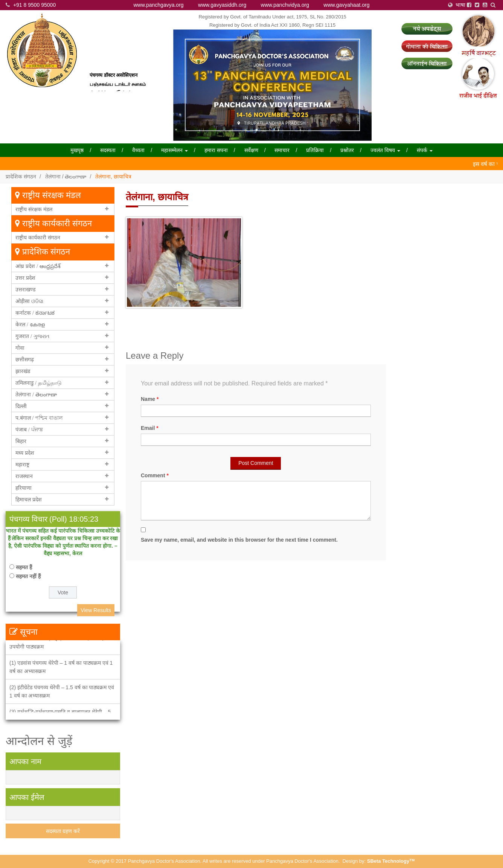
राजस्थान (24, 476)
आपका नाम (25, 761)
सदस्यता (108, 150)
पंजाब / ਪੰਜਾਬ (29, 429)
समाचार (282, 150)
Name (150, 399)
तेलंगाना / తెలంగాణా (66, 177)
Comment (155, 475)
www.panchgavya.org (159, 5)
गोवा (20, 348)
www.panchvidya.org (285, 5)
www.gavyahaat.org (346, 5)
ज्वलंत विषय (385, 150)
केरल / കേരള (30, 324)
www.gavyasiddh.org (222, 5)
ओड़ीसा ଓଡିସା (29, 301)
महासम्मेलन (175, 150)
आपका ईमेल (27, 797)
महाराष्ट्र (22, 464)
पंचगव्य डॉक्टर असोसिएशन (114, 79)
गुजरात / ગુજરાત (32, 336)
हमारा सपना (216, 150)
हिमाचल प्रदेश (29, 499)
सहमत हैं (24, 567)
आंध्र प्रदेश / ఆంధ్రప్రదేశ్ (38, 266)
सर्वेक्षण (251, 150)
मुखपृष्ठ (77, 150)
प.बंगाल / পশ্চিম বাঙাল (39, 418)
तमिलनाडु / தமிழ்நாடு (39, 383)
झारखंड (23, 371)
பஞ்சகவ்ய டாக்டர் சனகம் (118, 88)
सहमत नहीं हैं (28, 576)
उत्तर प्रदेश (25, 278)
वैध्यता (138, 150)
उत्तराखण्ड (25, 289)
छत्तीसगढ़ (25, 359)
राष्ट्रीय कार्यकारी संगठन (38, 238)
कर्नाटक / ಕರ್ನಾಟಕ (35, 313)
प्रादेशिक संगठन (21, 177)
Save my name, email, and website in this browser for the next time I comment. (239, 540)
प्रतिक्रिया (315, 150)
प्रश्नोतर (347, 150)
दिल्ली (21, 406)
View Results (96, 610)
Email (150, 428)
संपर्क (425, 150)
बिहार (21, 441)
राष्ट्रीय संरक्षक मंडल (34, 209)
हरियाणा (24, 488)
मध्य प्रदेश (25, 453)
